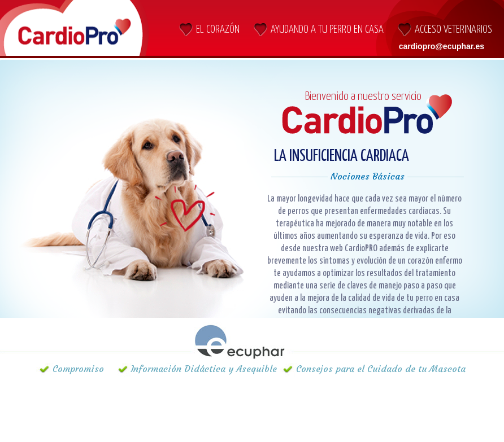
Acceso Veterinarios (453, 30)
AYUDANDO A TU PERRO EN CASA (327, 30)
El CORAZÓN (218, 30)
